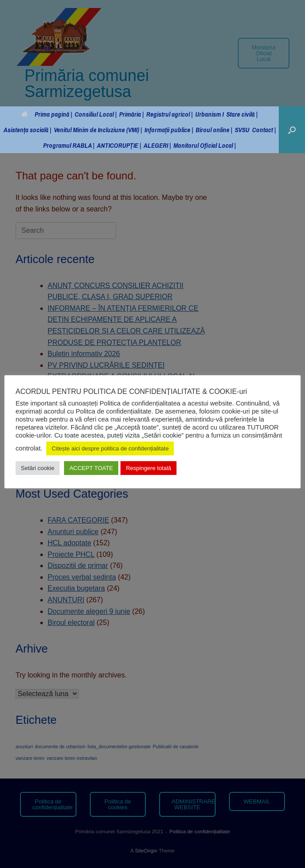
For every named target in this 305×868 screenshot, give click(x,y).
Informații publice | (169, 130)
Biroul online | (214, 130)
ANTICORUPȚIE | (119, 145)
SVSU (242, 130)
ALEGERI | (157, 145)
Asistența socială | (27, 130)
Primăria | (131, 114)
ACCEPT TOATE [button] (91, 468)
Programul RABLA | (69, 145)
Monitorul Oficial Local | (205, 145)
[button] (292, 130)
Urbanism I (209, 114)
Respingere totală (148, 468)
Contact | (264, 130)
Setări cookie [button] (38, 468)
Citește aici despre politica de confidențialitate (110, 448)
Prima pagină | (47, 114)
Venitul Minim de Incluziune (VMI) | (98, 130)
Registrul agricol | (169, 114)
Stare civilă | (242, 114)
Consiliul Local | (96, 114)
